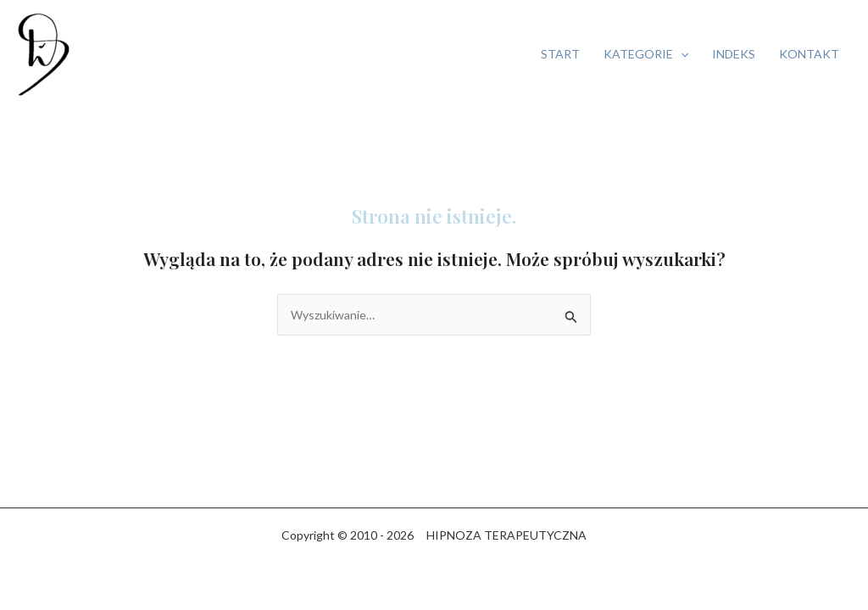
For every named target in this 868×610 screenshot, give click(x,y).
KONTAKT (809, 54)
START (560, 54)
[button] (681, 54)
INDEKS (734, 54)
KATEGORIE (646, 54)
